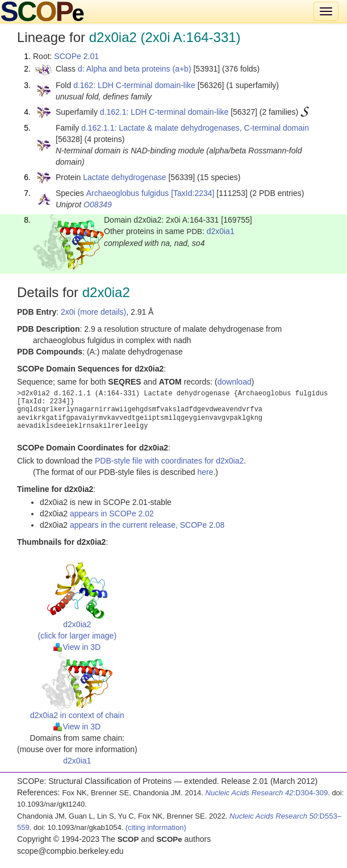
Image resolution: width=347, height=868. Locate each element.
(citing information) (156, 827)
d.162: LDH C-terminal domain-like (134, 85)
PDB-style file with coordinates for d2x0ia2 (169, 461)
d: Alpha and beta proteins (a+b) (135, 69)
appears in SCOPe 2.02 (112, 514)
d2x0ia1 (221, 231)
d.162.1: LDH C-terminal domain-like (164, 112)
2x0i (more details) (93, 312)
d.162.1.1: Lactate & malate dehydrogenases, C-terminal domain (195, 128)
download (235, 382)
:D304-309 (267, 793)
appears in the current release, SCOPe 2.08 (147, 525)
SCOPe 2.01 (76, 56)
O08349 (98, 205)
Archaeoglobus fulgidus (128, 193)
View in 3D (77, 647)
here (205, 472)
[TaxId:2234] (193, 193)
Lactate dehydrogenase (124, 177)
